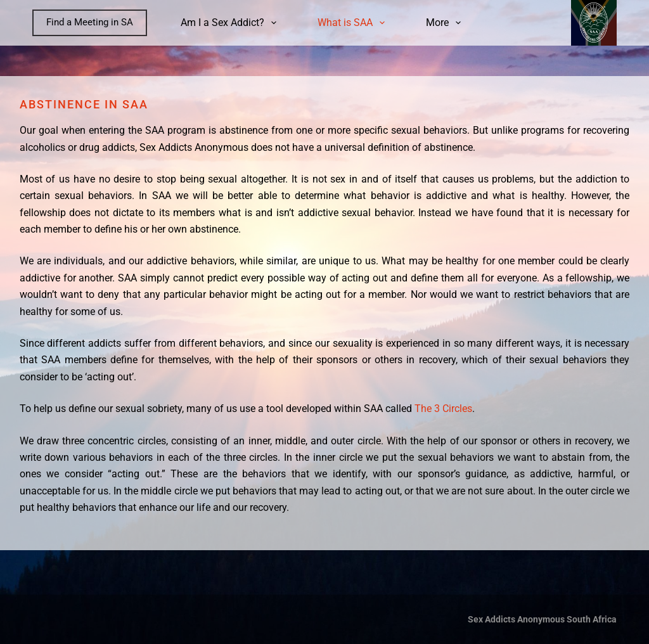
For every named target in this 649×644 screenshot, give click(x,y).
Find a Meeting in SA (90, 22)
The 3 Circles (443, 409)
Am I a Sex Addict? (231, 23)
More (446, 23)
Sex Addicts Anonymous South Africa (542, 619)
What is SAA (354, 23)
